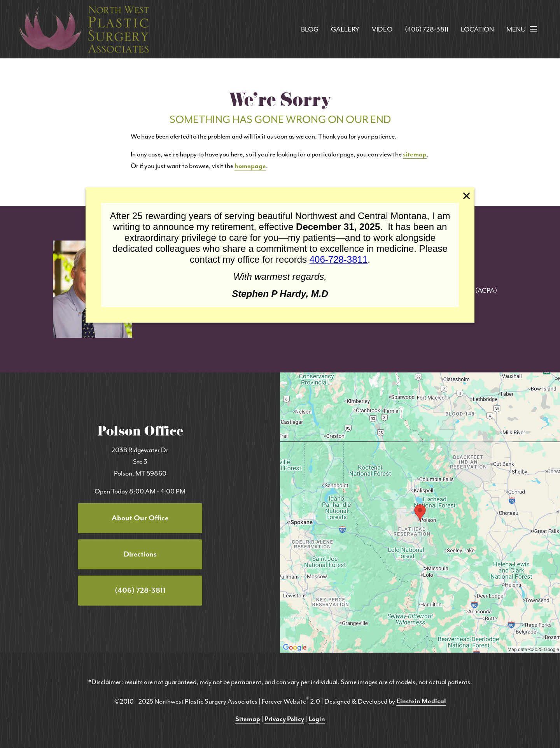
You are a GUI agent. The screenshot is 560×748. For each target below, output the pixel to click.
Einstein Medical (421, 701)
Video (382, 29)
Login (317, 719)
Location (477, 29)
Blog (310, 29)
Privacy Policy (284, 719)
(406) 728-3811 (427, 29)
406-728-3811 (339, 259)
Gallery (345, 29)
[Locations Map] (420, 512)
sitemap (415, 154)
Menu (524, 29)
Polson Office (140, 433)
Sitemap (248, 719)
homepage (250, 166)
